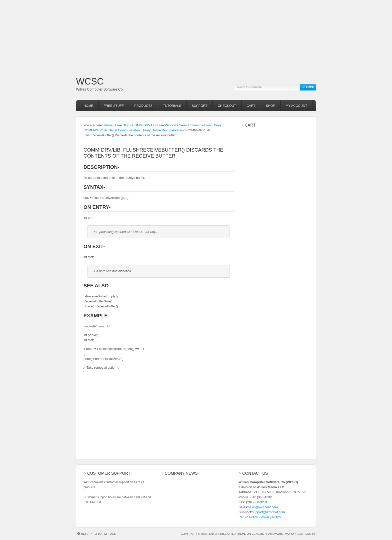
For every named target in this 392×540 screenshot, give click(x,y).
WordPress (294, 534)
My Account (296, 106)
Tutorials (172, 106)
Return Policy (248, 517)
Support (200, 106)
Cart (251, 106)
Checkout (227, 106)
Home (88, 106)
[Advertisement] (150, 35)
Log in (310, 534)
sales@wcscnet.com (263, 507)
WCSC (90, 81)
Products (143, 106)
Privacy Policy (271, 517)
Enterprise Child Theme (227, 534)
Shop (271, 106)
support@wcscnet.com (268, 512)
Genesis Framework (267, 534)
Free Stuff (114, 106)
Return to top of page (98, 534)
